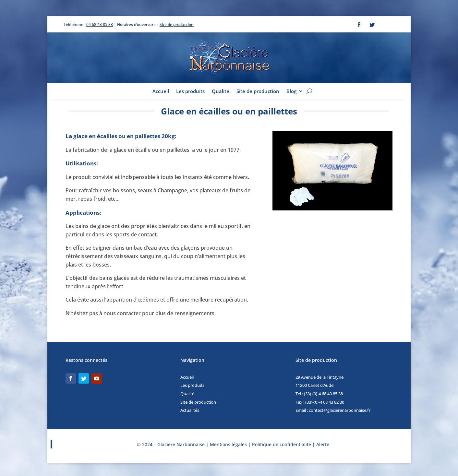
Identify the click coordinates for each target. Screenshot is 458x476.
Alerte (323, 444)
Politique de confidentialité (282, 444)
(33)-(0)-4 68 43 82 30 (325, 402)
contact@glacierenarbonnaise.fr (340, 410)
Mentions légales (228, 444)
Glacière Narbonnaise (182, 444)
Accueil (161, 92)
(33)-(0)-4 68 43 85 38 (323, 394)
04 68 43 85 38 (100, 24)
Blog (291, 92)
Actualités (190, 410)
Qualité (221, 92)
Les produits (190, 92)
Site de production (177, 24)
